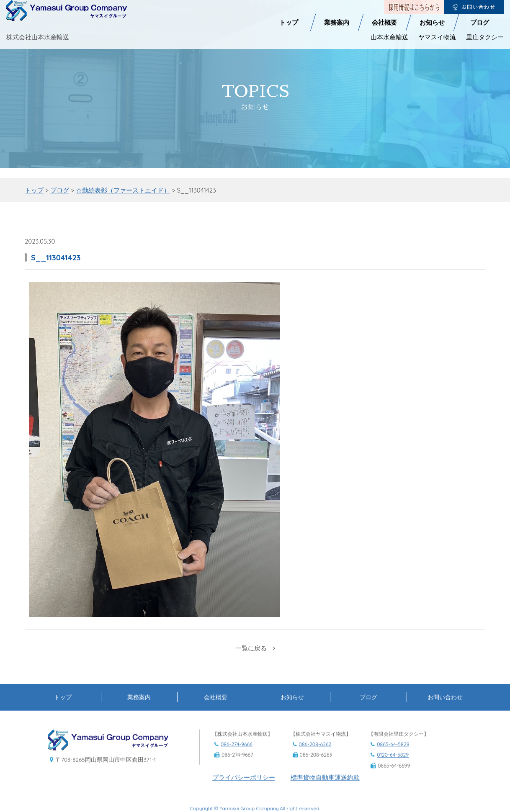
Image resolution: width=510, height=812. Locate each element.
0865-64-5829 (393, 773)
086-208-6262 (315, 773)
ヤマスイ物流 (437, 21)
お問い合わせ (445, 725)
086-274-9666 (237, 773)
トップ (289, 6)
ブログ (480, 6)
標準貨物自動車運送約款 (325, 806)
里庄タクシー (485, 21)
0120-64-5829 (393, 783)
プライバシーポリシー (244, 806)
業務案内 (337, 6)
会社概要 (384, 6)
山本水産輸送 (389, 21)
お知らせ (432, 6)
